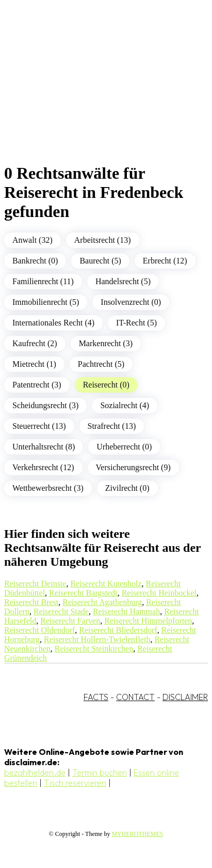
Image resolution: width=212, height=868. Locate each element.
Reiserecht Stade (61, 611)
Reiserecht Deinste (35, 584)
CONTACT (135, 697)
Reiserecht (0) (106, 385)
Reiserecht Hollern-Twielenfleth (97, 639)
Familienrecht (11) (43, 281)
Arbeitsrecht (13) (103, 240)
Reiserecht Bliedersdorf (118, 630)
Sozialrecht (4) (125, 405)
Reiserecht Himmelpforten (148, 621)
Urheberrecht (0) (124, 447)
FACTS (96, 697)
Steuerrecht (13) (39, 426)
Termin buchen (100, 772)
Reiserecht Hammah (126, 611)
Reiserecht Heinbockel (159, 593)
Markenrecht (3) (106, 343)
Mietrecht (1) (34, 364)
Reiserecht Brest (31, 602)
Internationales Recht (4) (53, 323)
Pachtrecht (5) (101, 364)
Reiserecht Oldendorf (39, 630)
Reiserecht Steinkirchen (94, 649)
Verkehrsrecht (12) (43, 467)
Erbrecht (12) (165, 261)
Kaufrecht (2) (35, 343)
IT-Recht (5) (136, 323)
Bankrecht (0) (35, 261)
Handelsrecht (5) (123, 281)
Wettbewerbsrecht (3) (48, 488)
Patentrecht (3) (37, 385)
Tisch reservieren (75, 783)
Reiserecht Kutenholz (106, 584)
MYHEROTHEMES (137, 834)
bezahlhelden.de (35, 772)
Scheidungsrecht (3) (45, 405)
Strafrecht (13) (112, 426)
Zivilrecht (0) (127, 488)
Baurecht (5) (100, 261)
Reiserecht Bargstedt (83, 593)
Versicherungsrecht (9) (133, 467)
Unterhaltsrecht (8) (44, 447)
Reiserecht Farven (70, 621)
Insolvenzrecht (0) (131, 302)
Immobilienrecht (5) (46, 302)
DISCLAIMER (185, 697)
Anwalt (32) (32, 240)
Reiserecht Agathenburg (102, 602)
